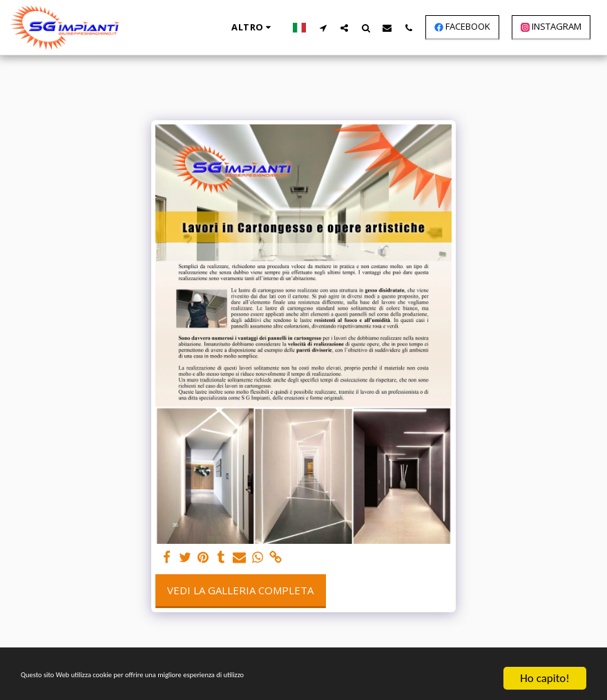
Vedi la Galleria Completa (240, 590)
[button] (323, 28)
